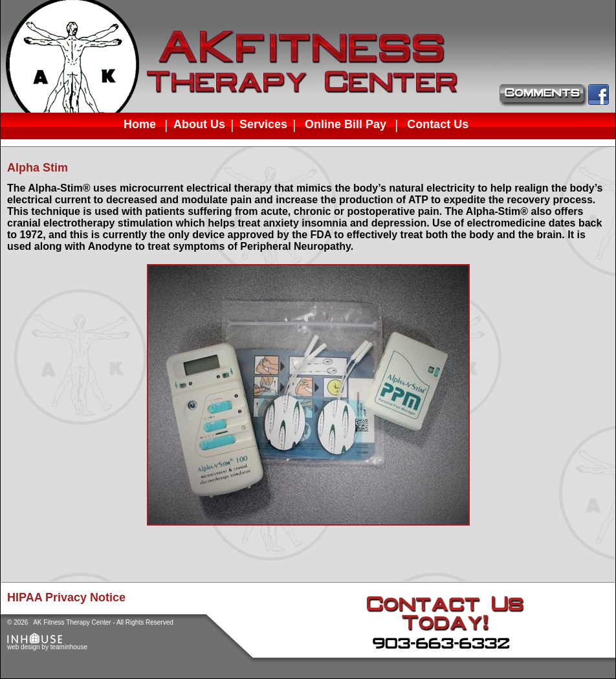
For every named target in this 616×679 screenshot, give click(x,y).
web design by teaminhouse (47, 644)
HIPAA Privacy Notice (66, 597)
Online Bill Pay (346, 124)
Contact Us (438, 124)
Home (140, 124)
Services (263, 124)
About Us (199, 124)
